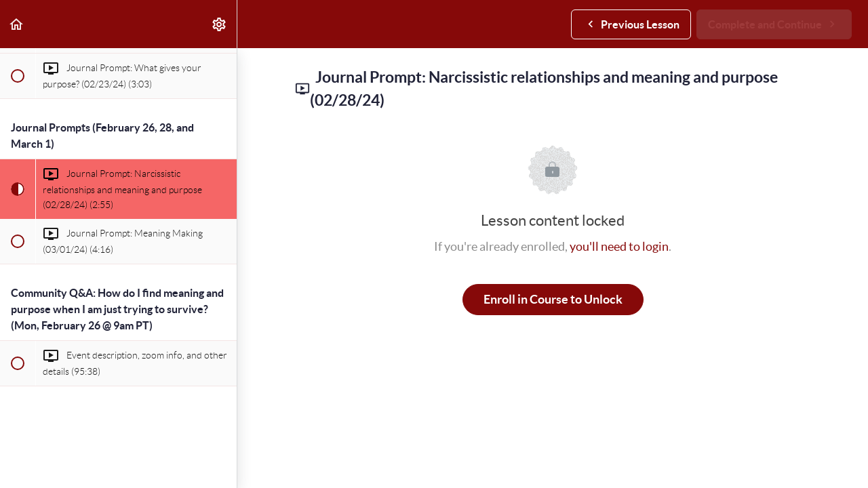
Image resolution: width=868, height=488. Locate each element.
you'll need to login (619, 246)
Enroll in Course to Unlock (553, 299)
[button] (17, 24)
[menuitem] (220, 24)
